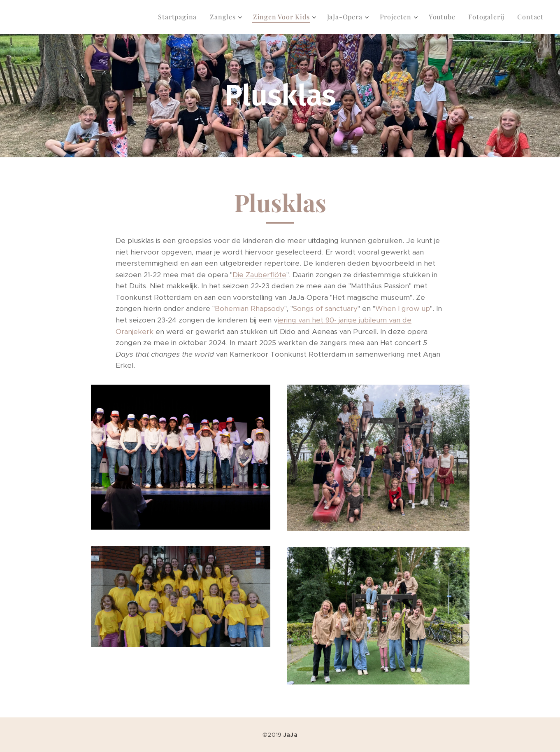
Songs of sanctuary (325, 308)
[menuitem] (180, 17)
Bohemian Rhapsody (250, 308)
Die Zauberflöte (259, 275)
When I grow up (403, 308)
